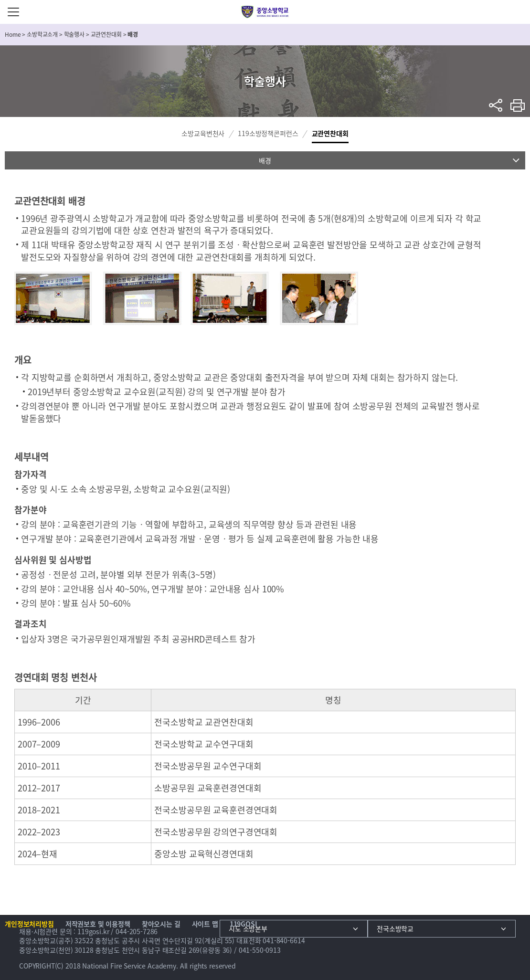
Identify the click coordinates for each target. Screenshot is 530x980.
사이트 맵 (205, 924)
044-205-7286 (137, 931)
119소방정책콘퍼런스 (268, 133)
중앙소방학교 (265, 12)
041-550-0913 (260, 950)
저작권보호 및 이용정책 (98, 924)
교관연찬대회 (330, 133)
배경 (265, 160)
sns (496, 105)
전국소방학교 (395, 928)
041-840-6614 (284, 940)
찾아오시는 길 (161, 924)
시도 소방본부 (248, 928)
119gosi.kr (93, 931)
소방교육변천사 (203, 133)
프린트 (518, 105)
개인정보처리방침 (29, 924)
